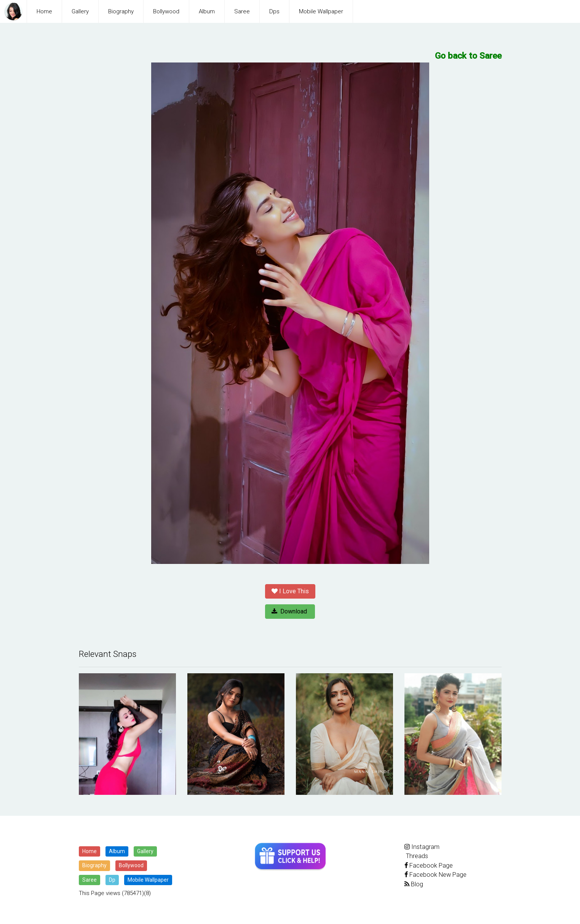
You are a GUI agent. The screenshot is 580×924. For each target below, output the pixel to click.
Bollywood (166, 11)
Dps (274, 11)
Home (44, 11)
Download (290, 611)
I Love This (290, 591)
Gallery (80, 11)
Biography (121, 11)
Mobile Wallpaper (321, 11)
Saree (242, 11)
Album (207, 11)
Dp (112, 879)
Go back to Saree (468, 56)
